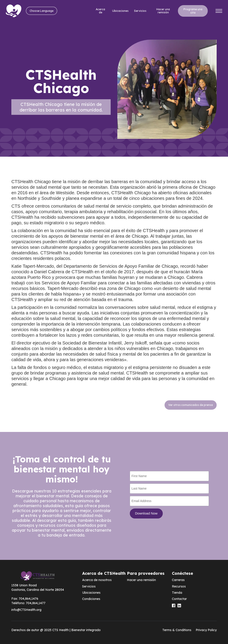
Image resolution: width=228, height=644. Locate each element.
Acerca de (100, 11)
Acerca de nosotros (97, 580)
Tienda (177, 593)
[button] (42, 11)
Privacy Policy (206, 630)
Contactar (179, 599)
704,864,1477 (36, 603)
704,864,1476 (28, 599)
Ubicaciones (120, 11)
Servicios (140, 11)
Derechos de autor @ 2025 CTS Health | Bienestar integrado (56, 630)
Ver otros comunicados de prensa (191, 405)
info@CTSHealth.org (26, 610)
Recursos (179, 586)
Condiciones (91, 599)
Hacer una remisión (163, 11)
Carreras (178, 580)
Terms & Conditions (177, 630)
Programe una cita (193, 11)
